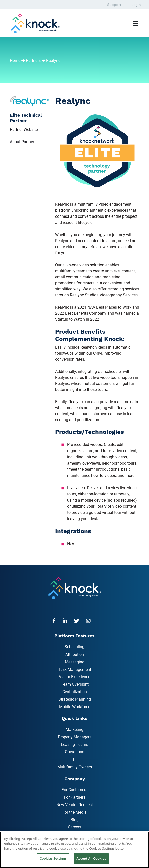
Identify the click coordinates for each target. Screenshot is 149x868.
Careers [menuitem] (74, 827)
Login (136, 5)
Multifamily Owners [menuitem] (75, 767)
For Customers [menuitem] (74, 789)
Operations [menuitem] (74, 752)
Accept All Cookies (91, 858)
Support (114, 5)
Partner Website (24, 129)
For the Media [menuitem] (74, 812)
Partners (33, 60)
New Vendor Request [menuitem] (75, 804)
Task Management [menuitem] (75, 669)
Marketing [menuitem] (74, 729)
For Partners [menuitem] (75, 797)
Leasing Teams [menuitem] (74, 744)
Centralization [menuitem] (75, 691)
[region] (74, 850)
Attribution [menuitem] (75, 654)
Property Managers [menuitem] (75, 737)
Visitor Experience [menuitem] (74, 676)
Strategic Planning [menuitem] (75, 699)
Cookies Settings (53, 858)
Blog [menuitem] (75, 820)
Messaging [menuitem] (75, 662)
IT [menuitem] (75, 759)
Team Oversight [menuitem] (75, 684)
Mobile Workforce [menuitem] (75, 707)
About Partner (22, 141)
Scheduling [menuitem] (74, 647)
